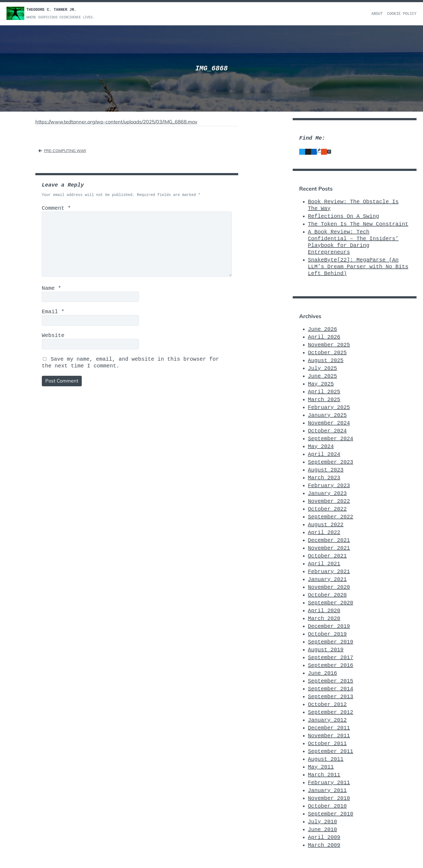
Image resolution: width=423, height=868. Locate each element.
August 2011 (326, 759)
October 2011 (327, 744)
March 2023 (324, 478)
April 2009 (324, 837)
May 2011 (321, 767)
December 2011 (329, 728)
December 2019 (329, 626)
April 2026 (324, 337)
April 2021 (324, 564)
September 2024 (330, 439)
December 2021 (329, 540)
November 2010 (329, 798)
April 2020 (324, 611)
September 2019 (330, 642)
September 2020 (330, 603)
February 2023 (329, 486)
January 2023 (327, 493)
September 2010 (330, 814)
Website (53, 335)
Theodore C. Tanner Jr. (51, 10)
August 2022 (326, 525)
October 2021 (327, 556)
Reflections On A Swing (343, 216)
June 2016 (322, 673)
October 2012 (327, 705)
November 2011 (329, 736)
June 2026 (322, 329)
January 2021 (327, 579)
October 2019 (327, 634)
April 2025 (324, 392)
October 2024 (327, 431)
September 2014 (330, 689)
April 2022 (324, 533)
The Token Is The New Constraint (358, 224)
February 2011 (329, 783)
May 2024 (321, 447)
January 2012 (327, 720)
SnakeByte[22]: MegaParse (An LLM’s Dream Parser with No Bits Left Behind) (358, 267)
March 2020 (324, 619)
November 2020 (329, 587)
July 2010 (322, 822)
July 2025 (322, 368)
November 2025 (329, 345)
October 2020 (327, 595)
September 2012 (330, 712)
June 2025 (322, 376)
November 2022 (329, 501)
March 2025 (324, 400)
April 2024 (324, 454)
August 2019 (326, 650)
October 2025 (327, 353)
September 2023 (330, 462)
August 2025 (326, 361)
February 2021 (329, 572)
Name (52, 288)
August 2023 (326, 470)
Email (53, 312)
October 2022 (327, 509)
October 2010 (327, 806)
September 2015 (330, 681)
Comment (56, 208)
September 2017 (330, 658)
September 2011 (330, 751)
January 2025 (327, 415)
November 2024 (329, 423)
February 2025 (329, 407)
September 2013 (330, 697)
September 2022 (330, 517)
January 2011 (327, 790)
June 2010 (322, 830)
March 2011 (324, 775)
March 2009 (324, 845)
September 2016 (330, 665)
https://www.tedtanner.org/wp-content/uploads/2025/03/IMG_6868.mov (116, 122)
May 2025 (321, 384)
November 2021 (329, 548)
